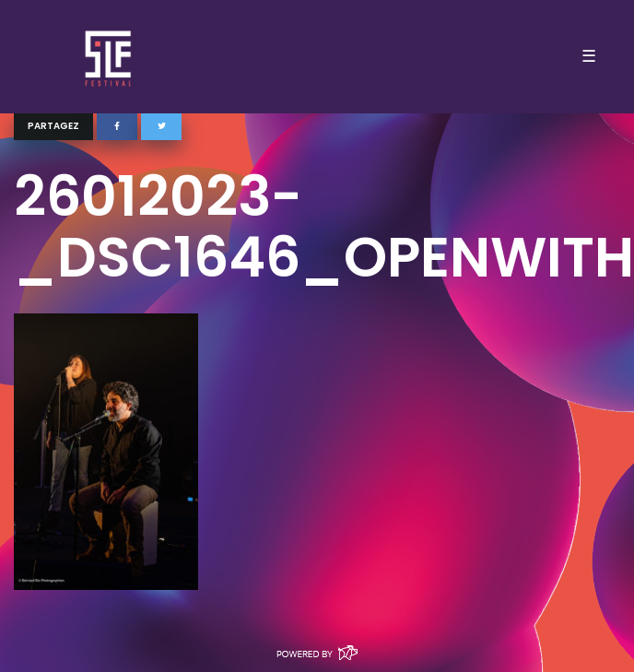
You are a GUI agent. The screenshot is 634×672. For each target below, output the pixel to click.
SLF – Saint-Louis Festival (109, 57)
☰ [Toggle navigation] (589, 56)
